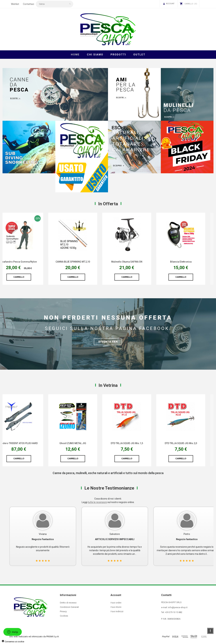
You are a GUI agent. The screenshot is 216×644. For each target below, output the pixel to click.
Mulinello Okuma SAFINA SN (135, 262)
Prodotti (118, 55)
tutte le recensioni (97, 502)
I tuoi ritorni (116, 607)
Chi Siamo (95, 55)
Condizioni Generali (69, 607)
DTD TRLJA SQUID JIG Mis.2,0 (189, 443)
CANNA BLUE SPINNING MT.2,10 (81, 262)
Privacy (63, 611)
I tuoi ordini (116, 603)
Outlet (139, 55)
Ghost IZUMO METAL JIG (81, 443)
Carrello (27, 277)
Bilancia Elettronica (189, 262)
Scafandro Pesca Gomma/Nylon (27, 262)
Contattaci (29, 4)
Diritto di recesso (68, 603)
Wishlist (15, 4)
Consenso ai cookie (13, 642)
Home (75, 55)
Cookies (64, 616)
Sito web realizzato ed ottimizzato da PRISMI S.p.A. (34, 637)
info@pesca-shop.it (178, 607)
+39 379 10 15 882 (174, 612)
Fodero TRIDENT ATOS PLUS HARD (27, 443)
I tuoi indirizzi (117, 611)
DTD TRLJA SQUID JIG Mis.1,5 (135, 443)
